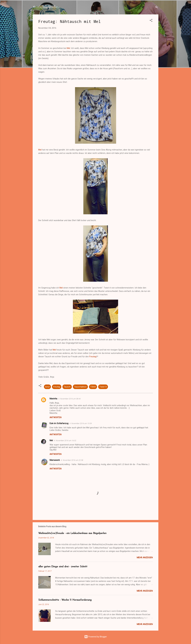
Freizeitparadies (48, 7)
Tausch (67, 387)
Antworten (56, 417)
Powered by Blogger (96, 637)
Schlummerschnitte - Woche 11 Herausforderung (65, 600)
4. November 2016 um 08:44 (69, 399)
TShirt (93, 387)
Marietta (53, 399)
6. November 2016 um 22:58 (72, 460)
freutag (57, 387)
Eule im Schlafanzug (59, 423)
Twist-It (103, 387)
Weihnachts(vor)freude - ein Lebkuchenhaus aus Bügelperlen (72, 533)
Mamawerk (55, 460)
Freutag (93, 357)
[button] (151, 21)
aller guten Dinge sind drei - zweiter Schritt (63, 567)
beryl (47, 387)
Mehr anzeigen (145, 558)
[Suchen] (157, 8)
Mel (68, 48)
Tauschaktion (80, 387)
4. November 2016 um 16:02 (65, 441)
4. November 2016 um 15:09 (81, 423)
